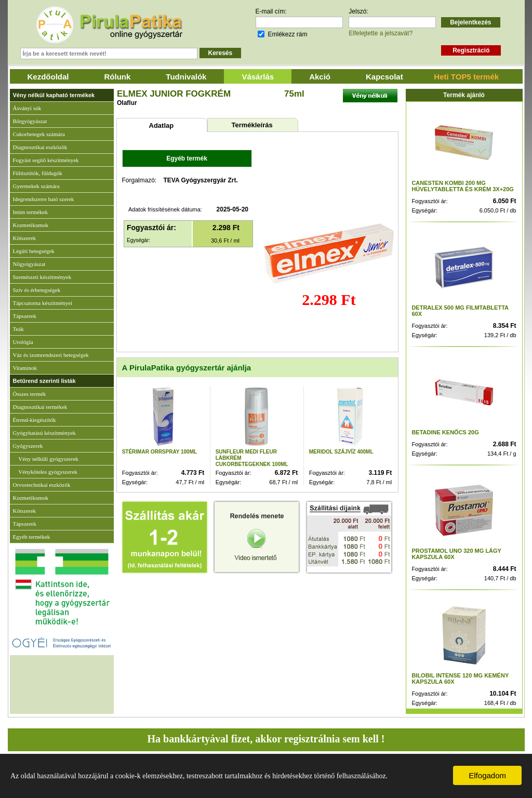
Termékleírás (252, 125)
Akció (320, 77)
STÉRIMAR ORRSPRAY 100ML (159, 452)
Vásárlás (258, 77)
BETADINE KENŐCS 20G (445, 432)
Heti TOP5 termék (466, 77)
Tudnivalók (186, 77)
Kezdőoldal (48, 77)
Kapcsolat (384, 77)
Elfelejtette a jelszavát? (381, 33)
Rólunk (118, 77)
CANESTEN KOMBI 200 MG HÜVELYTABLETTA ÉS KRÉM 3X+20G (463, 186)
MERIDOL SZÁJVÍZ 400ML (341, 452)
